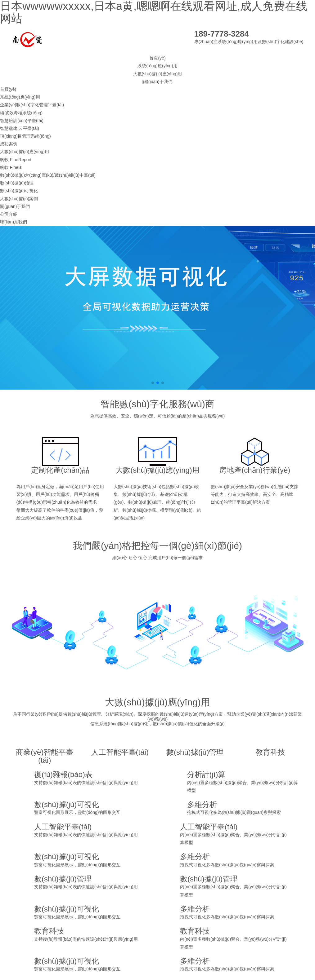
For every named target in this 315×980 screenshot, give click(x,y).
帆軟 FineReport (16, 160)
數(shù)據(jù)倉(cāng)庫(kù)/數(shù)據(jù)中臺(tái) (48, 175)
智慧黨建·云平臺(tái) (20, 128)
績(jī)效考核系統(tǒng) (21, 113)
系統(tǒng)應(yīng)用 (157, 66)
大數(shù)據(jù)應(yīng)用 (158, 74)
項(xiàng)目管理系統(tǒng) (25, 136)
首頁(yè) (157, 58)
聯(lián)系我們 (13, 222)
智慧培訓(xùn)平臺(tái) (22, 121)
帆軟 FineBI (11, 167)
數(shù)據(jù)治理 (17, 183)
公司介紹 (9, 214)
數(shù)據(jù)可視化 (19, 191)
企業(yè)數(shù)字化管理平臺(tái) (32, 105)
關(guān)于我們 (157, 82)
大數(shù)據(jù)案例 (19, 199)
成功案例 (9, 144)
